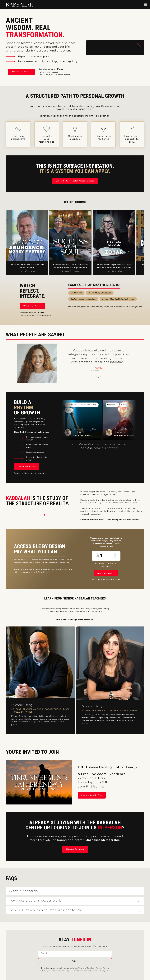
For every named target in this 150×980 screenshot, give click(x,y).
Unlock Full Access (21, 72)
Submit (75, 961)
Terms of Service (86, 968)
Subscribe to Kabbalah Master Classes (75, 181)
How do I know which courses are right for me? (46, 910)
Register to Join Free (92, 795)
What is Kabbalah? (24, 891)
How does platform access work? (35, 901)
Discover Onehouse (75, 849)
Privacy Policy (102, 968)
